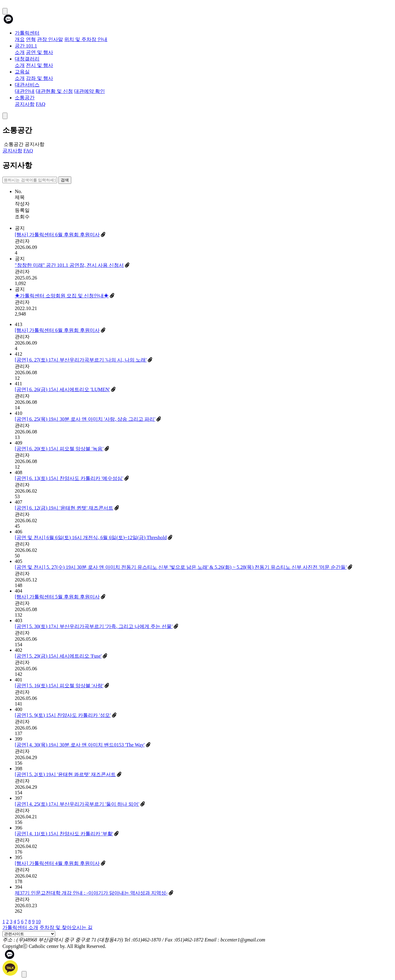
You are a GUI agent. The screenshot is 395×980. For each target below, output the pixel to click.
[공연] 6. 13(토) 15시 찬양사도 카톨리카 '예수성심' (69, 478)
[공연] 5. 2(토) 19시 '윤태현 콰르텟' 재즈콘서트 (65, 774)
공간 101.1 (26, 46)
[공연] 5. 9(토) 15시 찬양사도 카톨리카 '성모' (63, 715)
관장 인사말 (50, 39)
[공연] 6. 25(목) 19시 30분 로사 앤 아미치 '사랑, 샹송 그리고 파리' (85, 419)
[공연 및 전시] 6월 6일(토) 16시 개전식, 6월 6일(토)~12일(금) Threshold (91, 538)
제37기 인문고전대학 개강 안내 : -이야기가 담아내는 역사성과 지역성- (91, 893)
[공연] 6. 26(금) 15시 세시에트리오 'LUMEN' (62, 389)
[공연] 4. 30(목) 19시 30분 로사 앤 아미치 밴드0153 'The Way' (80, 745)
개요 (20, 39)
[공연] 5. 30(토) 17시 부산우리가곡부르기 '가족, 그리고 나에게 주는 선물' (94, 626)
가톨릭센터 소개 (20, 927)
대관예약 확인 (89, 91)
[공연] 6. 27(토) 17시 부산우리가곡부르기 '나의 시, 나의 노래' (81, 360)
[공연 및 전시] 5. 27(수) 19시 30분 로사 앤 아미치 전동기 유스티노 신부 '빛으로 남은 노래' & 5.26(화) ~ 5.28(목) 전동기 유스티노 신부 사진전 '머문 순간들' (181, 567)
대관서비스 (27, 85)
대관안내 (25, 91)
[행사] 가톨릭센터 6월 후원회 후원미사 (57, 235)
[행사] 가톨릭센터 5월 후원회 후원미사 (57, 597)
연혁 (31, 39)
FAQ (41, 104)
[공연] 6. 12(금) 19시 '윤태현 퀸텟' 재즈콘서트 (64, 508)
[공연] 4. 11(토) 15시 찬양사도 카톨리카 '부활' (64, 834)
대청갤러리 (27, 59)
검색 (65, 180)
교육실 (22, 72)
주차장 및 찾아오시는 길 (66, 927)
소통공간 (25, 98)
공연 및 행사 (39, 52)
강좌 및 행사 (39, 78)
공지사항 (25, 104)
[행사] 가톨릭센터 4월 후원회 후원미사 (57, 863)
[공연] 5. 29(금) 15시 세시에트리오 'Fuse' (58, 656)
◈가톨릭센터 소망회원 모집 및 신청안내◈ (62, 296)
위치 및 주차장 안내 (86, 39)
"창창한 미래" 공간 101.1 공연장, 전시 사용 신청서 (69, 265)
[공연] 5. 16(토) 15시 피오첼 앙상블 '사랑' (59, 686)
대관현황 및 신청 (54, 91)
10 (38, 922)
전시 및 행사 (39, 65)
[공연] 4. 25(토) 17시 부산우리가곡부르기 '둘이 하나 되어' (77, 804)
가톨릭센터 (27, 33)
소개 (20, 52)
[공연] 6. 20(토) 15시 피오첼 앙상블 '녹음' (59, 449)
